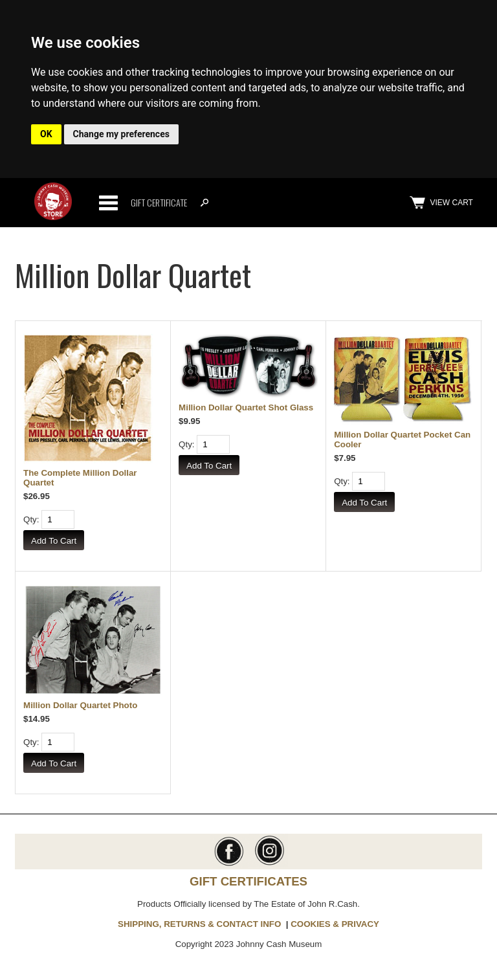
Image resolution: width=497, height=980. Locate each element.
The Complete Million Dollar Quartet (80, 478)
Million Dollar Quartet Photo (80, 705)
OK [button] (46, 134)
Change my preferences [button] (121, 134)
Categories (108, 203)
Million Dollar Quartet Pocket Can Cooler (402, 440)
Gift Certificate (159, 202)
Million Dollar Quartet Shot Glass (246, 407)
